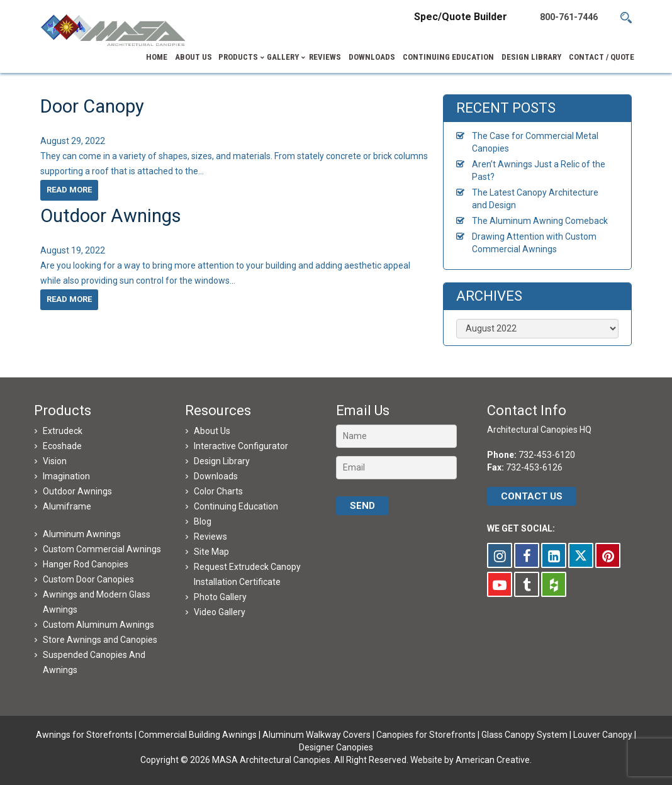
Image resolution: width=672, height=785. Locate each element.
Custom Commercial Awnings (102, 549)
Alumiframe (67, 506)
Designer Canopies (336, 747)
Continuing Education (236, 506)
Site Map (211, 552)
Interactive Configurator (241, 446)
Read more (69, 190)
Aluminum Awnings (82, 534)
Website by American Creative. (471, 760)
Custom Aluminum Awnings (98, 625)
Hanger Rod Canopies (86, 564)
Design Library (222, 461)
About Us (212, 431)
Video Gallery (220, 612)
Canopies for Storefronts (426, 735)
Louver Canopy (603, 735)
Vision (55, 461)
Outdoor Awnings (111, 216)
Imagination (66, 476)
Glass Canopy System (524, 735)
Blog (203, 521)
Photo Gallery (220, 597)
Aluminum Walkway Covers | (319, 735)
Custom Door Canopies (88, 579)
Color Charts (218, 491)
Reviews (210, 537)
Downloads (216, 476)
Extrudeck (63, 431)
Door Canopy (92, 106)
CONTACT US (532, 496)
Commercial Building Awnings (198, 735)
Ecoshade (62, 446)
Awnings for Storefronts (84, 735)
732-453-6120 (547, 455)
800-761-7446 (569, 17)
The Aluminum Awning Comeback (540, 221)
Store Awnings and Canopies (100, 640)
